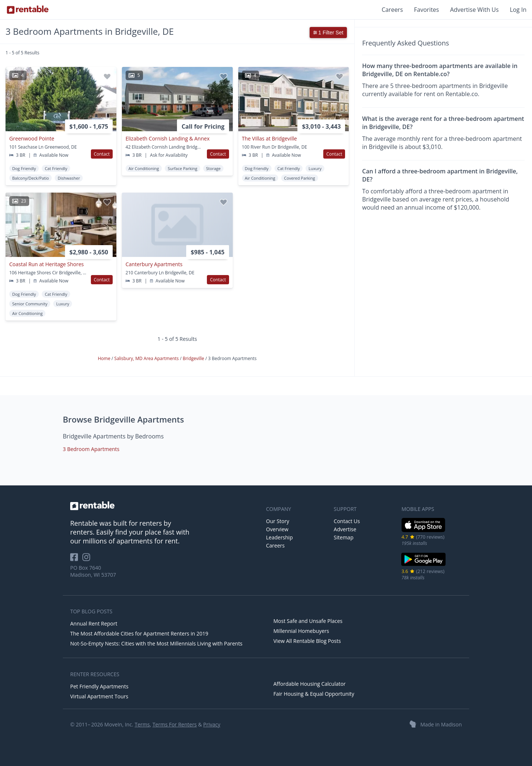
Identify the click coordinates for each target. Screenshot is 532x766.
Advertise (345, 529)
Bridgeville (194, 358)
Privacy (212, 724)
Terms (142, 724)
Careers (392, 10)
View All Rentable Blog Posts (307, 641)
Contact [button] (102, 154)
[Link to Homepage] (28, 10)
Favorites (427, 10)
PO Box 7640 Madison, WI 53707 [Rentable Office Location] (93, 571)
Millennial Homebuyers (301, 631)
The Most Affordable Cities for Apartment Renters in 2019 (139, 633)
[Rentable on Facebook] (76, 560)
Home (105, 358)
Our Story (278, 521)
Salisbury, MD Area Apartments (147, 358)
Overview (277, 529)
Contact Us (347, 521)
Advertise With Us (474, 10)
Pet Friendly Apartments (99, 686)
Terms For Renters (175, 724)
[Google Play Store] (424, 565)
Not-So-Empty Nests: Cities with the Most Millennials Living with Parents (156, 643)
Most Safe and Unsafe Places (308, 621)
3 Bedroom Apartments (91, 449)
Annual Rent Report (94, 623)
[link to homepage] (164, 506)
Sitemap (343, 537)
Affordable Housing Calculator (310, 684)
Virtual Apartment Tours (99, 696)
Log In (518, 10)
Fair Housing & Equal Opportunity (314, 694)
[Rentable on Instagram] (88, 560)
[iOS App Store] (424, 531)
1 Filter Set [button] (328, 33)
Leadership (279, 537)
